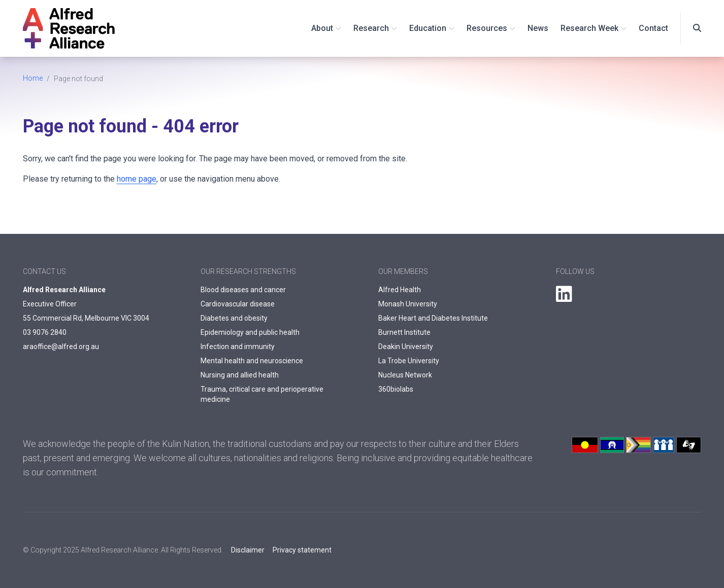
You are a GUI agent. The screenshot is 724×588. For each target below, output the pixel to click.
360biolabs (396, 389)
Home (33, 78)
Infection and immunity (238, 347)
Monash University (408, 304)
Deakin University (406, 347)
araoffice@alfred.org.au (61, 347)
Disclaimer (248, 550)
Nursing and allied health (240, 375)
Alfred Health (400, 290)
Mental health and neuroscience (252, 361)
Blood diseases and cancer (243, 290)
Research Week (589, 28)
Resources (487, 28)
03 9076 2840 (45, 332)
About (322, 28)
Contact (653, 28)
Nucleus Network (405, 375)
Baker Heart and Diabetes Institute (433, 318)
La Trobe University (409, 361)
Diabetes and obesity (234, 318)
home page (137, 179)
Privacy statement (302, 550)
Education (428, 28)
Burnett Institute (404, 332)
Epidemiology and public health (250, 332)
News (538, 28)
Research (371, 28)
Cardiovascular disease (238, 304)
